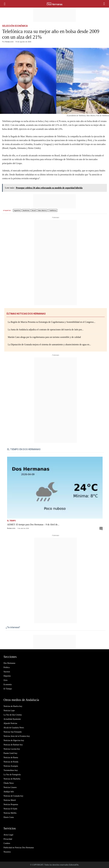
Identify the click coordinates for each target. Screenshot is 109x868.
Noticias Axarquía (11, 766)
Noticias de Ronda (11, 762)
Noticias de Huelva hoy (13, 706)
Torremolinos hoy (11, 770)
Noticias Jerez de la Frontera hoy (17, 736)
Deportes (7, 676)
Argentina (17, 210)
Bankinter (26, 210)
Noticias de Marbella (12, 779)
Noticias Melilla (10, 813)
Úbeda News (9, 783)
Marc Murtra (42, 210)
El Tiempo (11, 521)
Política (7, 667)
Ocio (5, 680)
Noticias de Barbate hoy (13, 745)
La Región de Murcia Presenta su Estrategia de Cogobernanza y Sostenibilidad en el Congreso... (52, 322)
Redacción (9, 42)
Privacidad (8, 839)
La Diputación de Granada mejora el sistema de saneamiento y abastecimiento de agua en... (49, 344)
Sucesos (7, 672)
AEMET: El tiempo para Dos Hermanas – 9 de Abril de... (33, 525)
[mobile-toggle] (6, 4)
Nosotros (7, 852)
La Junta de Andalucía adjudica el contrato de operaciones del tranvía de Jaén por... (46, 330)
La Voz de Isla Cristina (13, 715)
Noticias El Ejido (10, 809)
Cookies (7, 843)
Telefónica (53, 210)
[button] (105, 4)
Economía (8, 684)
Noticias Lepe (9, 711)
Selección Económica (15, 26)
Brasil (34, 210)
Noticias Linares (10, 787)
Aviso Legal (8, 835)
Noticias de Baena (11, 757)
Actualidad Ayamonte (12, 719)
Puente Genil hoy (10, 753)
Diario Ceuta (9, 817)
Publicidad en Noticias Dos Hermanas (19, 848)
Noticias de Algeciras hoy (14, 740)
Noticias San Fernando (13, 732)
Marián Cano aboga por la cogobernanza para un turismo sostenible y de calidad (44, 337)
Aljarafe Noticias (10, 723)
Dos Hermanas (9, 663)
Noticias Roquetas (11, 804)
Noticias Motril (10, 800)
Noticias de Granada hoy (13, 796)
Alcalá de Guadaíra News (14, 728)
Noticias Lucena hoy (12, 749)
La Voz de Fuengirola (12, 775)
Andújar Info (9, 792)
